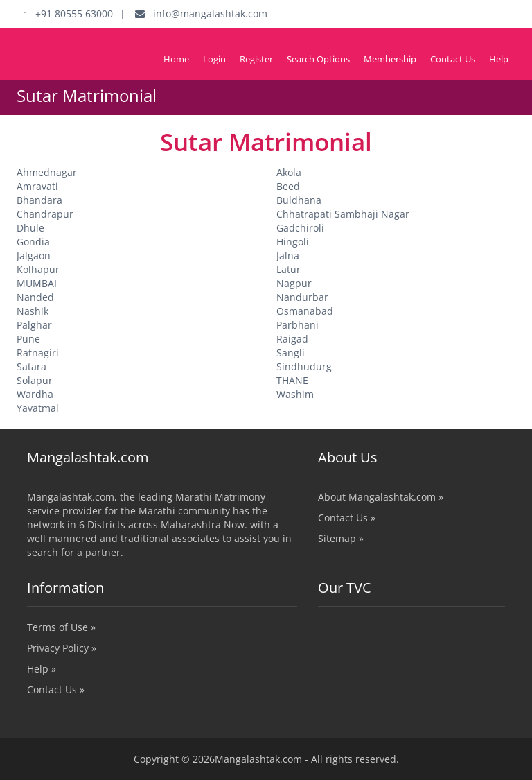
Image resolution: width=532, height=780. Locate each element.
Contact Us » (347, 518)
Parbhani (298, 325)
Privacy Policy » (62, 648)
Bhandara (39, 200)
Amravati (37, 186)
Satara (32, 366)
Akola (289, 172)
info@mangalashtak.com (201, 14)
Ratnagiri (38, 353)
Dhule (30, 228)
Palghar (34, 325)
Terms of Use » (61, 627)
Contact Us (453, 59)
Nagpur (294, 283)
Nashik (33, 311)
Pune (28, 339)
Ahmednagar (47, 172)
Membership (390, 59)
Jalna (288, 255)
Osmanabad (305, 311)
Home (176, 59)
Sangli (291, 353)
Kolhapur (38, 269)
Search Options (318, 59)
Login (214, 59)
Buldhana (299, 200)
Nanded (35, 297)
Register (256, 59)
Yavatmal (38, 408)
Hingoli (293, 242)
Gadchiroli (300, 228)
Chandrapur (45, 214)
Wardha (35, 394)
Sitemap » (341, 538)
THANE (292, 380)
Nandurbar (302, 297)
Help (499, 59)
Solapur (35, 380)
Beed (288, 186)
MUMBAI (37, 283)
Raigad (292, 339)
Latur (289, 269)
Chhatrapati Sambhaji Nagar (343, 214)
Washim (295, 394)
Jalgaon (34, 255)
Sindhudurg (304, 366)
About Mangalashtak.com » (381, 497)
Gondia (33, 242)
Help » (42, 669)
